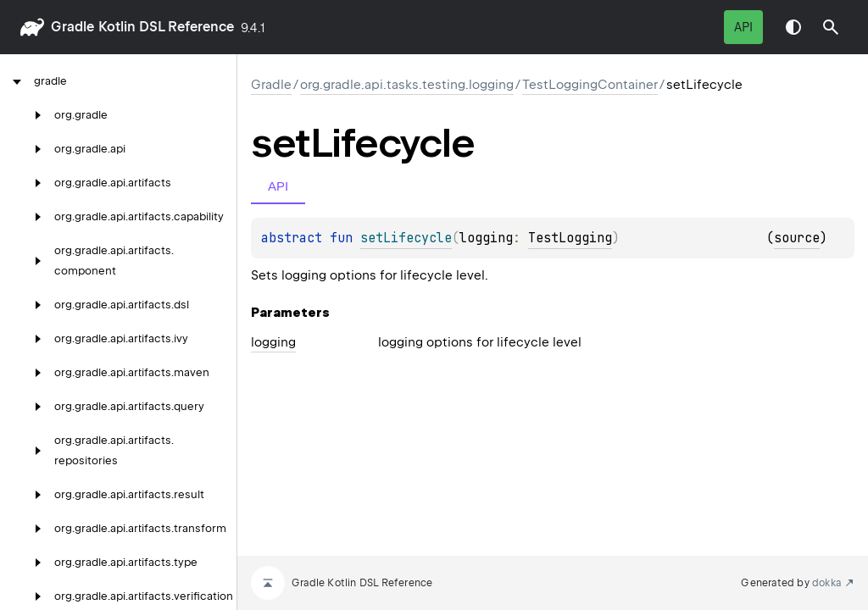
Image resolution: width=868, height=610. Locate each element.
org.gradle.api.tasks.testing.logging (407, 85)
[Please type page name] (831, 27)
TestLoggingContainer (590, 85)
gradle (72, 27)
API (743, 27)
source (797, 238)
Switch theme (793, 27)
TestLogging (570, 238)
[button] (831, 27)
